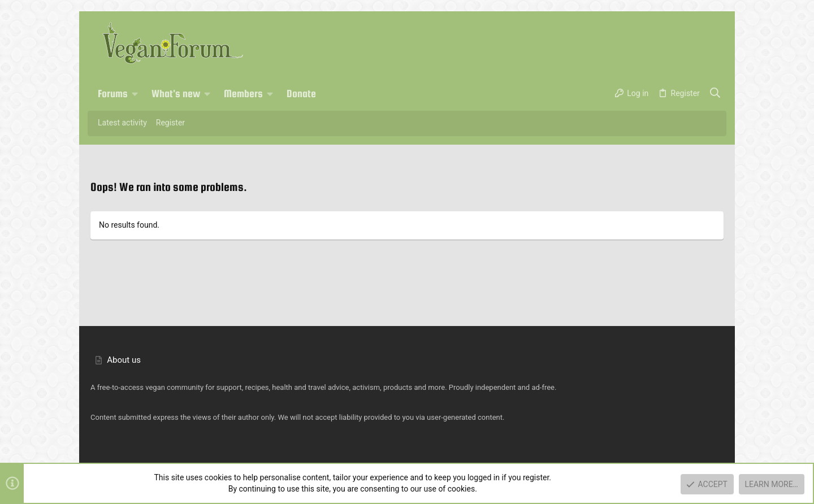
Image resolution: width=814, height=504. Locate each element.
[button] (135, 94)
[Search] (715, 94)
